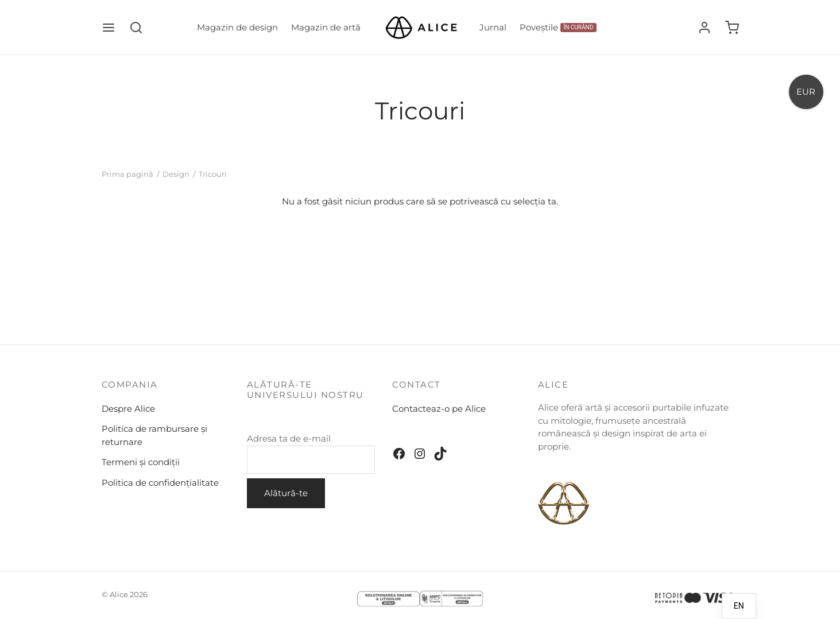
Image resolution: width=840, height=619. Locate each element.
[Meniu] (109, 28)
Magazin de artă (326, 27)
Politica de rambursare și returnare (154, 435)
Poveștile (558, 27)
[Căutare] (136, 28)
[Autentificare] (704, 28)
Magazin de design (237, 27)
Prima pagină (127, 174)
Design (176, 174)
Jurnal (493, 27)
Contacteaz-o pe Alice (439, 409)
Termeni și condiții (141, 462)
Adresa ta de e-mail (311, 453)
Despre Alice (128, 409)
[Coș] (732, 28)
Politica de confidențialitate (160, 483)
